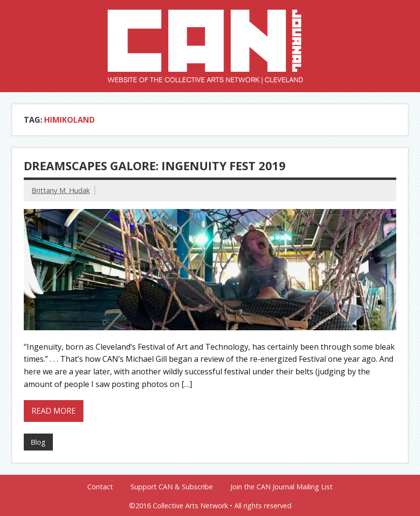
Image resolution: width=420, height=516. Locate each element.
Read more (54, 411)
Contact (100, 487)
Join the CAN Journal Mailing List (282, 487)
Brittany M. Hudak (61, 190)
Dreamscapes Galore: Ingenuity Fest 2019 (155, 166)
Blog (38, 442)
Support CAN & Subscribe (172, 487)
